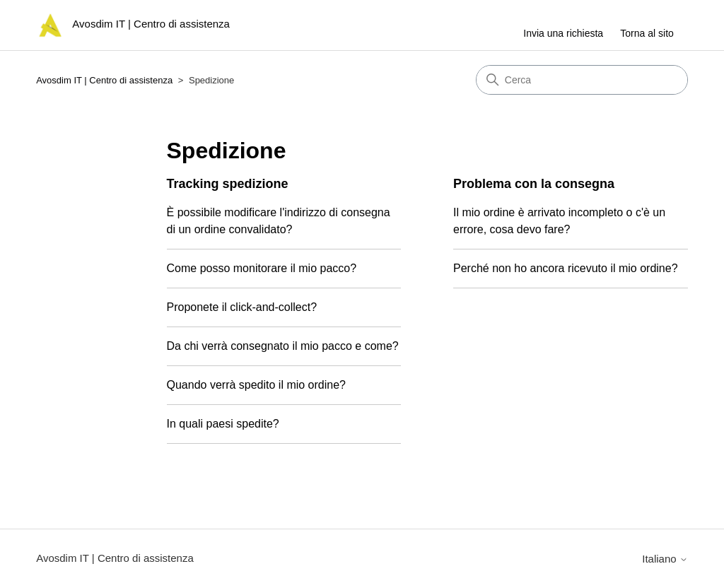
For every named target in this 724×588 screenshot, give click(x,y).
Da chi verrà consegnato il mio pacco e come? (283, 346)
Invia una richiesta (563, 33)
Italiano (665, 559)
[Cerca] (582, 80)
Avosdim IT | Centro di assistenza (104, 80)
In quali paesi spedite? (223, 424)
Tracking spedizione (228, 184)
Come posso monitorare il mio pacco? (262, 268)
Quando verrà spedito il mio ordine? (256, 385)
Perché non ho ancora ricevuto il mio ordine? (566, 268)
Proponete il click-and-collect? (242, 307)
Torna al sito (647, 33)
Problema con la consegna (534, 184)
